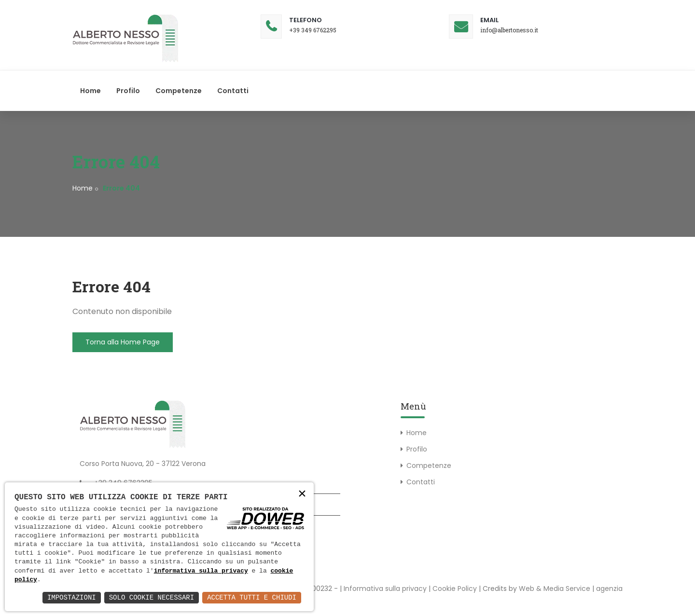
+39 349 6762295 (313, 30)
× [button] (302, 495)
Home (90, 91)
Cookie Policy (455, 589)
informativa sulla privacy (201, 571)
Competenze (179, 91)
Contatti (233, 91)
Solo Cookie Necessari (152, 597)
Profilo (128, 91)
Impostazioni (72, 597)
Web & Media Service (555, 589)
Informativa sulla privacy (385, 589)
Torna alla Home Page (123, 342)
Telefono (306, 20)
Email (489, 20)
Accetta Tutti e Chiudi (252, 597)
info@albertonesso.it (509, 30)
